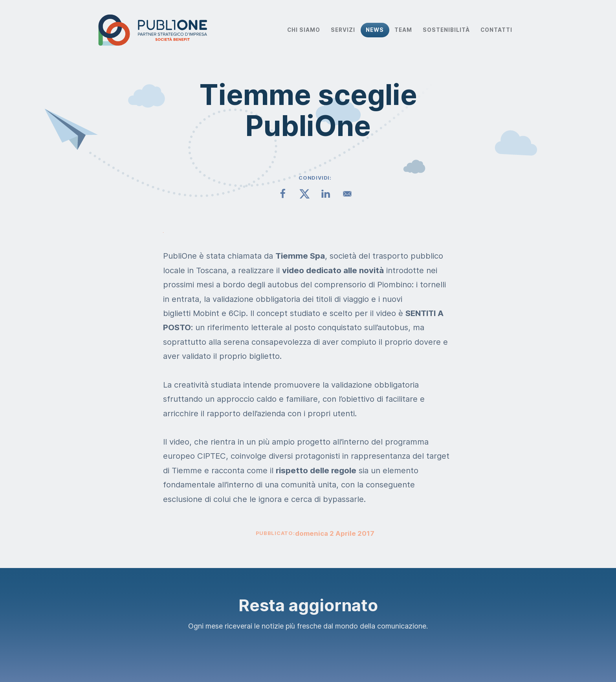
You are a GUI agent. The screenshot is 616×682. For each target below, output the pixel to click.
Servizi (343, 30)
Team (403, 30)
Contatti (496, 30)
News (375, 30)
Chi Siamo (304, 30)
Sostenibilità (446, 30)
